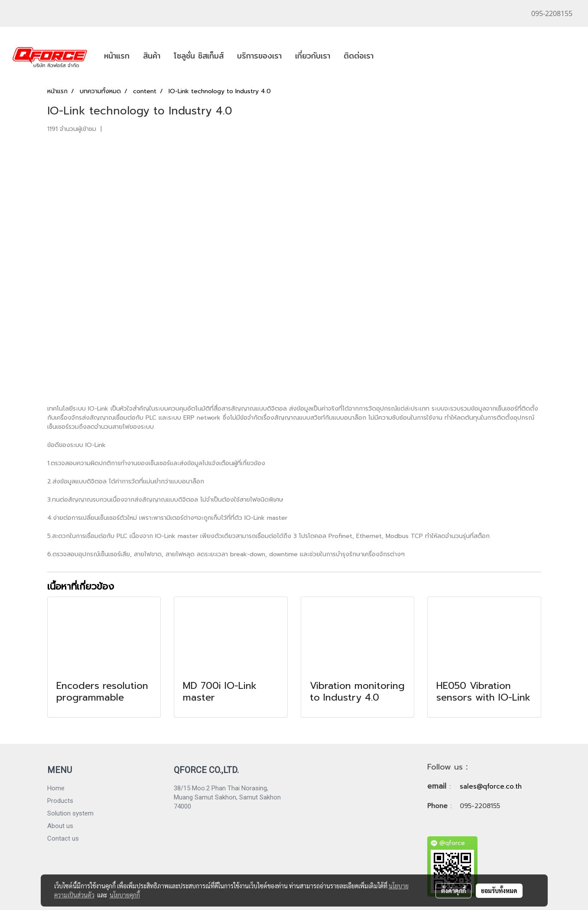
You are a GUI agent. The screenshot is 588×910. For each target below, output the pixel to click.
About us (60, 826)
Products (60, 801)
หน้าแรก (117, 56)
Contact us (63, 838)
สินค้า (152, 56)
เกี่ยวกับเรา (313, 56)
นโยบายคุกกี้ (125, 895)
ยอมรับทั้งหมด (499, 890)
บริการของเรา (259, 56)
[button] (388, 56)
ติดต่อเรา (359, 56)
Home (56, 788)
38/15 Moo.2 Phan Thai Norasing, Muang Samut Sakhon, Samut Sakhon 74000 (227, 797)
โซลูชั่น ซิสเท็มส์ (199, 56)
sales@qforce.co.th (491, 786)
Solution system (70, 813)
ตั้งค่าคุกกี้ (453, 890)
